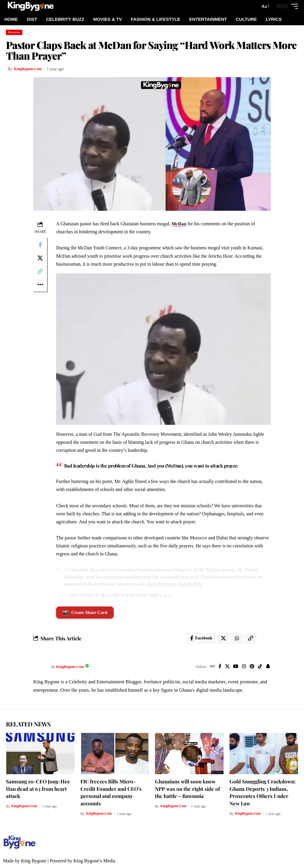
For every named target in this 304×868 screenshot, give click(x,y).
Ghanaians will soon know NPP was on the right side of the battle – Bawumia (187, 789)
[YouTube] (234, 667)
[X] (225, 667)
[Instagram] (243, 667)
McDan (180, 224)
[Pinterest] (251, 667)
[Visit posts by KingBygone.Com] (41, 667)
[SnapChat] (268, 667)
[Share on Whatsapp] (235, 638)
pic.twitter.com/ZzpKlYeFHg (182, 583)
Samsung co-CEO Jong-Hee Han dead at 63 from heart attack (38, 789)
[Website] (209, 667)
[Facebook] (217, 667)
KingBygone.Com (30, 69)
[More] (41, 288)
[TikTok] (259, 667)
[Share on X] (41, 259)
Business (14, 32)
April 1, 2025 (161, 594)
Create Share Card (86, 612)
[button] (265, 6)
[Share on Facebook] (41, 245)
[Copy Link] (41, 274)
